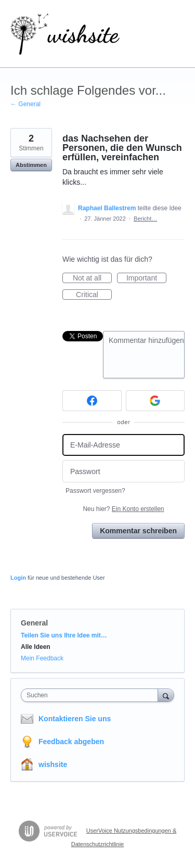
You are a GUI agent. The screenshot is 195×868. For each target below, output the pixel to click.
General (34, 623)
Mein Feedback (42, 658)
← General (25, 104)
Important (146, 278)
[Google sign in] (155, 401)
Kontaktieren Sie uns (75, 719)
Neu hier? (123, 509)
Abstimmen (31, 165)
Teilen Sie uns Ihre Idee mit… (64, 635)
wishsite (53, 764)
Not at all (92, 278)
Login (18, 578)
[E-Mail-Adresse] (123, 445)
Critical (94, 295)
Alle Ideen (36, 647)
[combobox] (92, 695)
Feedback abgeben (71, 742)
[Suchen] (166, 695)
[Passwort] (123, 471)
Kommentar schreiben (138, 531)
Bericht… (145, 219)
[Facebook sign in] (92, 401)
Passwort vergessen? (95, 491)
